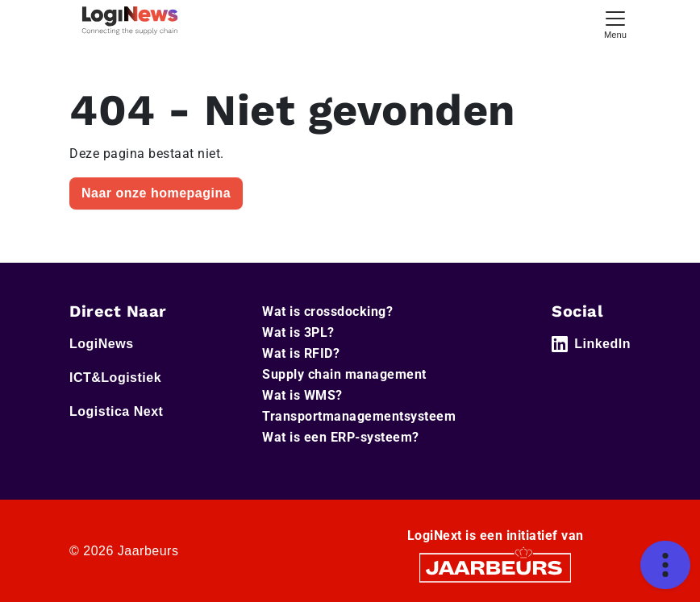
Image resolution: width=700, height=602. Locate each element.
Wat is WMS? (302, 395)
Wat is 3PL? (298, 332)
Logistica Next (116, 411)
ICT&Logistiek (115, 378)
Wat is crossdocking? (327, 311)
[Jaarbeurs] (495, 567)
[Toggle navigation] (615, 23)
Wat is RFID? (301, 353)
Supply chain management (344, 374)
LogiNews (102, 344)
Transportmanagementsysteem (359, 416)
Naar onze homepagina (156, 193)
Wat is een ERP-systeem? (341, 437)
